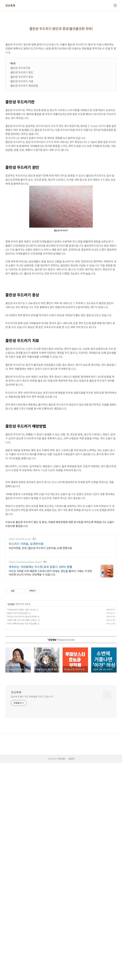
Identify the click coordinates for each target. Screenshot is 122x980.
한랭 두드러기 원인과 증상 (17, 791)
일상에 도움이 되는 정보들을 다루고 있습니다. (32, 874)
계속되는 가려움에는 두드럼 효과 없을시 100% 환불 (41, 744)
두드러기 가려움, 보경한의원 (26, 721)
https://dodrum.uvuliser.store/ (25, 739)
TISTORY (62, 976)
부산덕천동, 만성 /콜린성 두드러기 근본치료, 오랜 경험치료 (40, 725)
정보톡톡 (10, 5)
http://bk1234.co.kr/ (20, 716)
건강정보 (11, 781)
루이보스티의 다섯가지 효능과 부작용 (22, 794)
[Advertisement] (61, 381)
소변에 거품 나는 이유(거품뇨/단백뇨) (22, 797)
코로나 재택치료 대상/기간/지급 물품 (22, 801)
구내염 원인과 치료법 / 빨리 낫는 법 (21, 787)
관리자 (72, 976)
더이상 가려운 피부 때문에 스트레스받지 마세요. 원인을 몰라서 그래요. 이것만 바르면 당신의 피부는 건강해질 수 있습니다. (50, 750)
